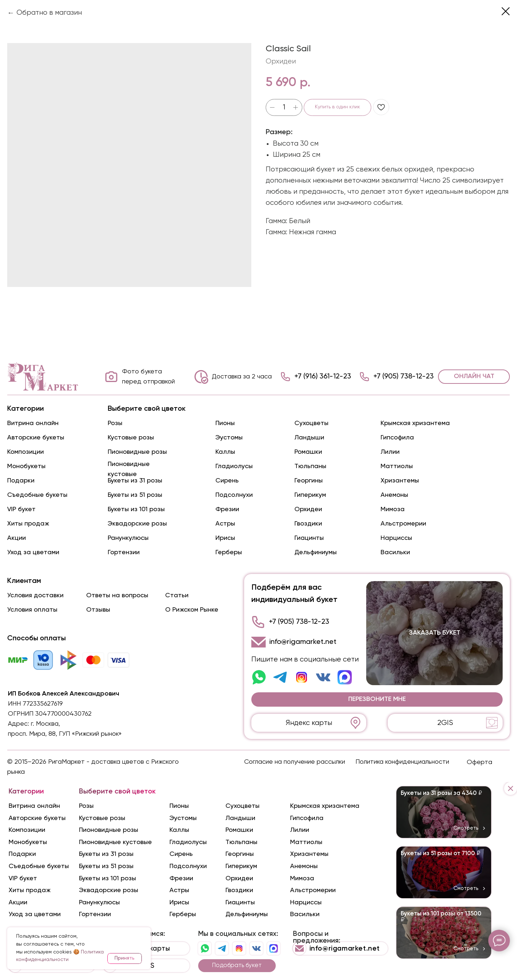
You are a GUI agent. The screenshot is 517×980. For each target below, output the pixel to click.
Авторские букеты (36, 438)
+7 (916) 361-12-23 (323, 377)
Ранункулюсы (128, 538)
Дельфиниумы (316, 552)
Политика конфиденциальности (402, 762)
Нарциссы (396, 538)
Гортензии (124, 552)
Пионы (225, 423)
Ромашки (308, 452)
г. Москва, (45, 724)
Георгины (309, 481)
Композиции (25, 452)
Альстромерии (403, 524)
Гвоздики (308, 524)
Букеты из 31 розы (135, 481)
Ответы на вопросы (117, 595)
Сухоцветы (311, 423)
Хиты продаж (28, 524)
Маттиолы (397, 466)
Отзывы (98, 610)
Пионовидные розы (137, 452)
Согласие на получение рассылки (295, 762)
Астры (225, 524)
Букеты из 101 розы (136, 509)
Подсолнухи (234, 495)
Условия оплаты (32, 610)
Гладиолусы (234, 466)
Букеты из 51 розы (135, 495)
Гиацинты (309, 538)
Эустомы (229, 438)
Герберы (229, 552)
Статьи (177, 595)
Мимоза (393, 509)
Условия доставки (35, 595)
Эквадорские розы (137, 524)
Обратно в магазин (49, 13)
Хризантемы (400, 481)
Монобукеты (26, 466)
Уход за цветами (33, 552)
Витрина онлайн (33, 423)
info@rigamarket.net (303, 642)
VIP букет (21, 509)
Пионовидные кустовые (115, 842)
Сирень (227, 481)
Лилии (390, 452)
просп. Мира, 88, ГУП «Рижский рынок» (65, 734)
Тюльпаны (310, 466)
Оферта (479, 762)
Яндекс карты (309, 723)
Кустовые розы (131, 438)
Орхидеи (308, 509)
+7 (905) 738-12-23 (404, 377)
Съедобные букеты (37, 495)
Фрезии (227, 509)
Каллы (225, 452)
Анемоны (394, 495)
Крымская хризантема (415, 423)
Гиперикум (310, 495)
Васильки (395, 552)
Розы (115, 423)
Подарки (21, 481)
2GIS (445, 723)
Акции (17, 538)
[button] (377, 699)
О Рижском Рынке (192, 610)
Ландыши (309, 438)
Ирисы (225, 538)
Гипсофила (397, 438)
